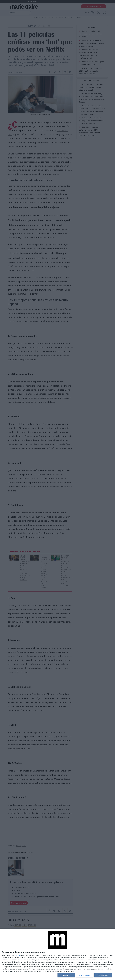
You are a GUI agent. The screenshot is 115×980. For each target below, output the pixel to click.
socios (18, 955)
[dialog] (57, 954)
